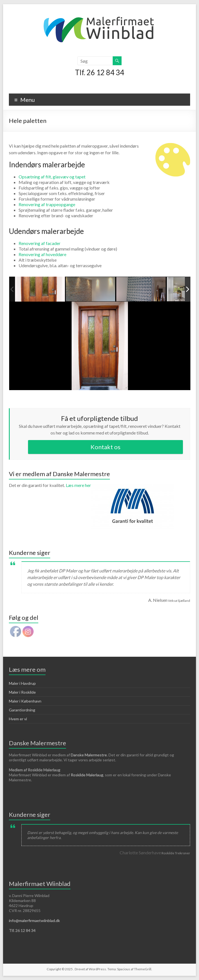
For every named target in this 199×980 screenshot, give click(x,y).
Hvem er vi (18, 719)
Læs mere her (120, 485)
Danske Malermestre (89, 755)
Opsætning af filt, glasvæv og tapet (52, 177)
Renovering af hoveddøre (42, 254)
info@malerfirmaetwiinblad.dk (34, 920)
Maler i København (25, 701)
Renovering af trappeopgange (47, 204)
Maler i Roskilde (22, 692)
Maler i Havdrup (22, 683)
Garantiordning (22, 710)
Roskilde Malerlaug (87, 775)
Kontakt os (105, 447)
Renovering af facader (40, 243)
